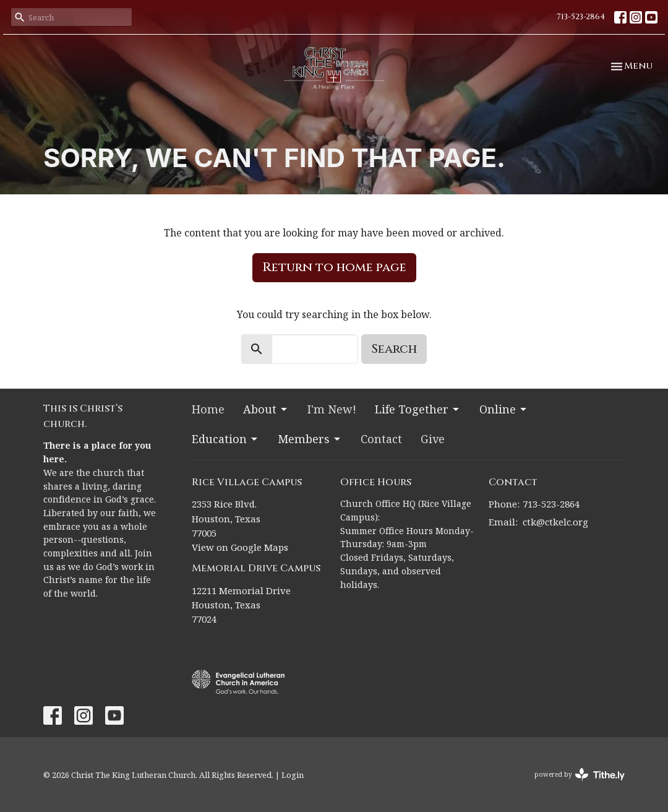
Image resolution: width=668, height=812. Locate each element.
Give (433, 439)
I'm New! (332, 409)
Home (208, 409)
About (266, 409)
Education (225, 439)
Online (504, 409)
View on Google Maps (240, 547)
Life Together (418, 409)
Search (394, 349)
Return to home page (334, 267)
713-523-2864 (581, 17)
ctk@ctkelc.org (555, 522)
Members (310, 439)
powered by (580, 775)
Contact (381, 439)
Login (293, 775)
